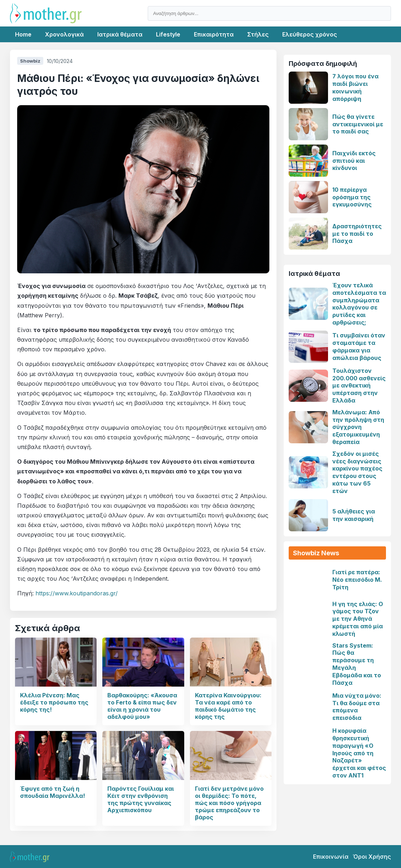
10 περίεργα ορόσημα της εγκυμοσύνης (352, 197)
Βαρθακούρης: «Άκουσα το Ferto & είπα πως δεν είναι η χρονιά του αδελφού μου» (142, 706)
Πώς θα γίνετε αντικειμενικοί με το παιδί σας (358, 124)
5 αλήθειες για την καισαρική (354, 515)
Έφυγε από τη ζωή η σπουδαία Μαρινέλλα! (53, 792)
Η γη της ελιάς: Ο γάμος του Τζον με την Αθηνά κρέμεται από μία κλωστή (358, 619)
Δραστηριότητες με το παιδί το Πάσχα (357, 234)
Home (23, 34)
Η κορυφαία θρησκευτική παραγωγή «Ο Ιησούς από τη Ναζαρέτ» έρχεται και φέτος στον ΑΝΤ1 (359, 753)
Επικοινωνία (331, 857)
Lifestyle (168, 34)
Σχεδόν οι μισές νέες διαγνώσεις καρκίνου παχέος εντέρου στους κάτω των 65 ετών (357, 472)
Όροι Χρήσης (372, 857)
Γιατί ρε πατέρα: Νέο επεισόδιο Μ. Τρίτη (357, 580)
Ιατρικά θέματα (120, 34)
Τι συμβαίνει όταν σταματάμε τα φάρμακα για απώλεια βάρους (359, 346)
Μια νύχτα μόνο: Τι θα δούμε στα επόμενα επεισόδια (357, 707)
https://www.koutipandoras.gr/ (77, 593)
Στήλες (258, 34)
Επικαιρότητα (214, 34)
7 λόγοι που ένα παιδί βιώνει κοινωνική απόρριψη (355, 87)
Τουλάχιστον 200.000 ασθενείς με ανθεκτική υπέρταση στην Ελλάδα (359, 386)
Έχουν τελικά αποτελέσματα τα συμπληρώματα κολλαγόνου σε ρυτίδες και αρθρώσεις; (359, 304)
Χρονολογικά (64, 34)
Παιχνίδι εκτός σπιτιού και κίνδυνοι (354, 161)
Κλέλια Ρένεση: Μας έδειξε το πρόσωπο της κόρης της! (54, 702)
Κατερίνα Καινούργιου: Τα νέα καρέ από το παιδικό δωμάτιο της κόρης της (228, 706)
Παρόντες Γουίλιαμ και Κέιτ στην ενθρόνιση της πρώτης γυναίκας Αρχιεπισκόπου (141, 799)
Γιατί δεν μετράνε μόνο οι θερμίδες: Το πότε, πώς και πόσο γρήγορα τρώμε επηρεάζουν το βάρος (229, 803)
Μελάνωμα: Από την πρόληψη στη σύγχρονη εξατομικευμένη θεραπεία (358, 427)
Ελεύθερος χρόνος (310, 34)
